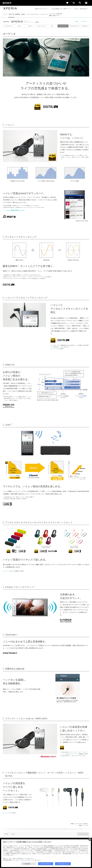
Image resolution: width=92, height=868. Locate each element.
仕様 (77, 21)
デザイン (30, 26)
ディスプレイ (8, 26)
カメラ (19, 26)
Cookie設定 (27, 864)
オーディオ (63, 26)
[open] (80, 3)
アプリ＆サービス (74, 26)
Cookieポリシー (21, 859)
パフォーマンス (41, 26)
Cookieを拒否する (46, 864)
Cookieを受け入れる (64, 864)
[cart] (74, 3)
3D (52, 26)
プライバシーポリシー (26, 860)
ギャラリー (85, 21)
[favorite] (67, 3)
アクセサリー (85, 26)
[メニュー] (86, 3)
